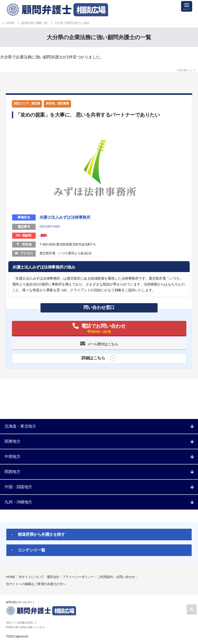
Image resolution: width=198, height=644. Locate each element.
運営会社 (53, 577)
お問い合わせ (126, 577)
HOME (10, 577)
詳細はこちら (93, 358)
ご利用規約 (105, 577)
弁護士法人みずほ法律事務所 (65, 217)
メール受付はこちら (103, 344)
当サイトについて (31, 577)
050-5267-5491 (50, 226)
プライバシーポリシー (78, 577)
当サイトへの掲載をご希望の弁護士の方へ (36, 584)
